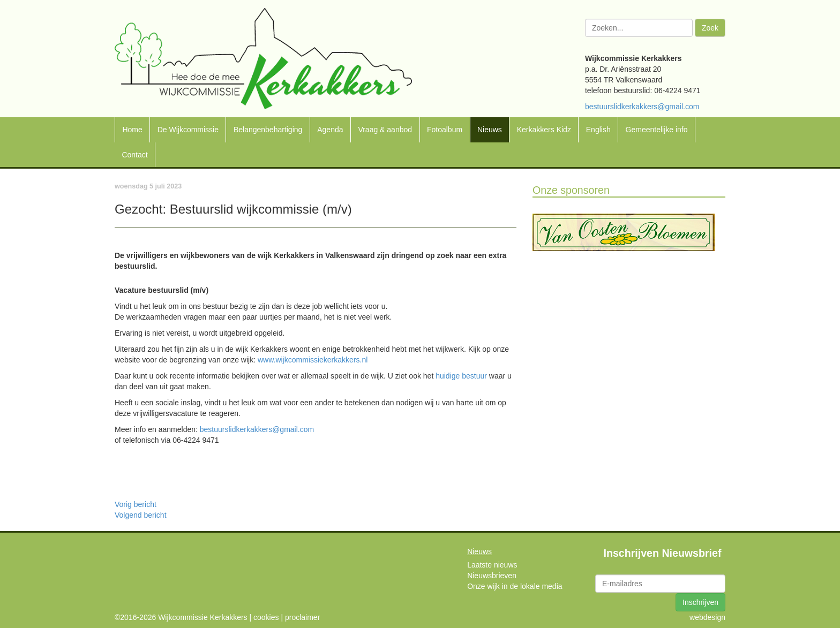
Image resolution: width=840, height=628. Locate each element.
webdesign (707, 617)
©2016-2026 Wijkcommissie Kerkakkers (181, 617)
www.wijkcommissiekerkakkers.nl (313, 360)
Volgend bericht (141, 515)
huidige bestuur (461, 376)
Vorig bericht (136, 504)
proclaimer (302, 617)
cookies (266, 617)
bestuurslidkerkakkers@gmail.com (642, 107)
